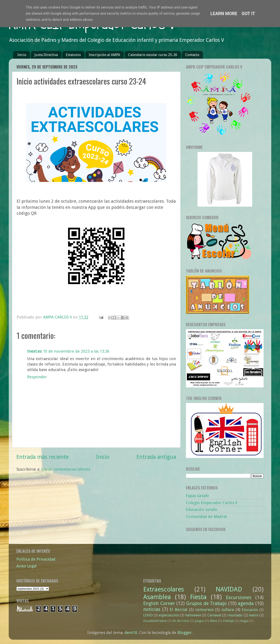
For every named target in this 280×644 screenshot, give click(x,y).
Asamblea (157, 597)
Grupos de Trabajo (206, 603)
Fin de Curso (181, 621)
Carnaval (214, 615)
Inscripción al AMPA (104, 55)
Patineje (228, 621)
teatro (254, 615)
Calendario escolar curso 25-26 (153, 55)
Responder (37, 377)
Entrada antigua (156, 457)
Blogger (185, 633)
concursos (204, 610)
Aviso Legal (26, 566)
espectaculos (169, 615)
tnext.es (34, 351)
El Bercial (178, 610)
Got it (248, 14)
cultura (228, 610)
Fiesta (198, 597)
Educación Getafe (202, 509)
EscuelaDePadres (155, 621)
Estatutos (73, 55)
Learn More (224, 14)
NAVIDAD (229, 589)
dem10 (131, 633)
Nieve (213, 621)
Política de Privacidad (36, 559)
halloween (193, 615)
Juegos (199, 621)
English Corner (159, 603)
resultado (235, 615)
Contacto (192, 55)
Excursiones (239, 597)
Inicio (22, 55)
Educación (250, 610)
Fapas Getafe (198, 496)
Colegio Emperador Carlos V (212, 503)
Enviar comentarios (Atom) (66, 469)
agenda (246, 603)
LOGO (148, 615)
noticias (152, 609)
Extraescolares (164, 589)
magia (244, 621)
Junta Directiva (46, 55)
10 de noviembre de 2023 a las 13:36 (76, 351)
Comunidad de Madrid (206, 516)
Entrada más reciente (43, 457)
